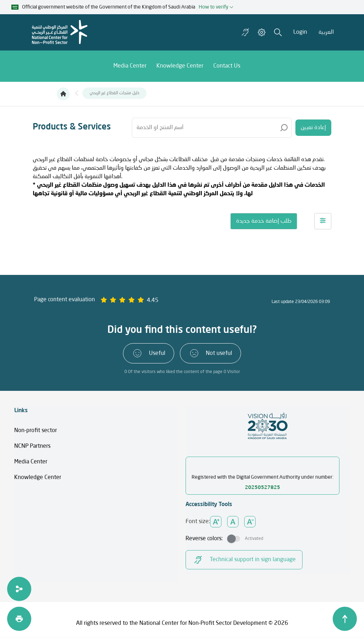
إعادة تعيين (313, 128)
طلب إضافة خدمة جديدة (264, 221)
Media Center (31, 462)
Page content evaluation (65, 300)
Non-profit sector (36, 431)
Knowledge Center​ (38, 478)
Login (300, 32)
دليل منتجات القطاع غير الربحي (114, 93)
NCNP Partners (32, 446)
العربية (326, 32)
